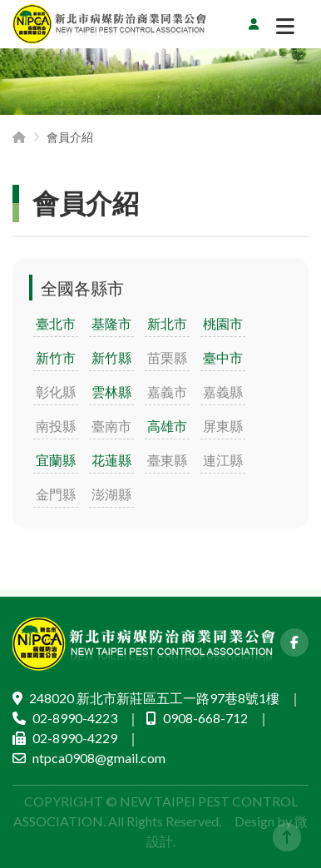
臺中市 (223, 357)
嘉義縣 (223, 392)
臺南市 (111, 426)
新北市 (167, 323)
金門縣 (56, 494)
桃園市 (223, 323)
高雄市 (167, 426)
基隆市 (111, 323)
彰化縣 (56, 392)
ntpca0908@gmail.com (99, 758)
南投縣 (56, 426)
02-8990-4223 (75, 718)
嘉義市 (167, 392)
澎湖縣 (111, 494)
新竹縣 (111, 357)
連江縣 (223, 460)
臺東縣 (167, 460)
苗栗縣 (167, 357)
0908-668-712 (205, 718)
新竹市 (56, 357)
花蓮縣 (111, 460)
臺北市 (56, 323)
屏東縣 (223, 426)
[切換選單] (285, 30)
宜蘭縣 (56, 460)
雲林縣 (111, 392)
